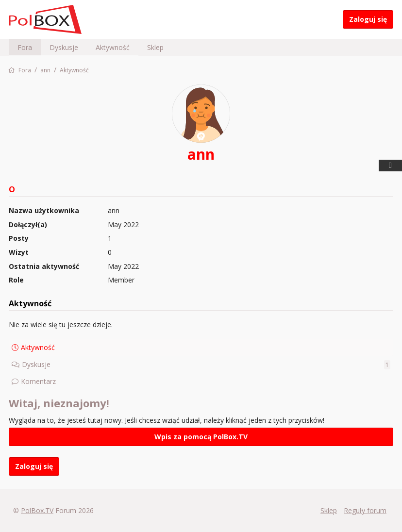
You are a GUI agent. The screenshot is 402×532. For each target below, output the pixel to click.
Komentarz (38, 381)
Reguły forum (365, 510)
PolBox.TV (37, 510)
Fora (25, 47)
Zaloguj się (368, 19)
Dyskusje (64, 47)
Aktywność (113, 47)
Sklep (155, 47)
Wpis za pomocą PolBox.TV (201, 437)
